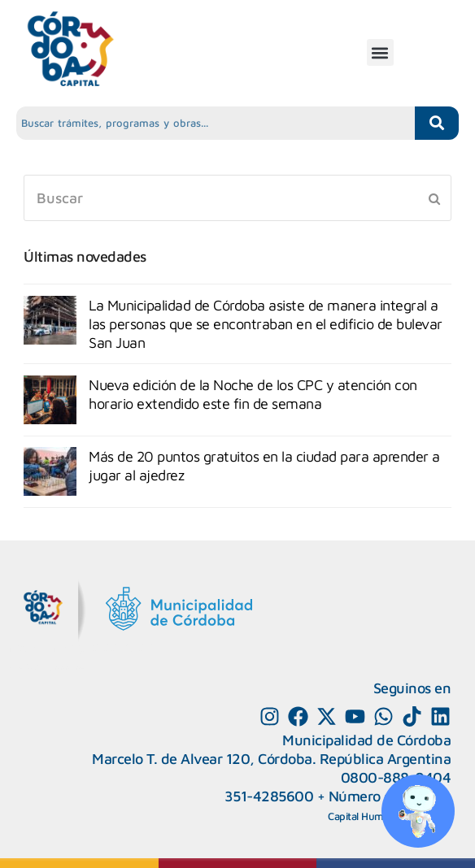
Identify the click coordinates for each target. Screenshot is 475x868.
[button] (380, 52)
